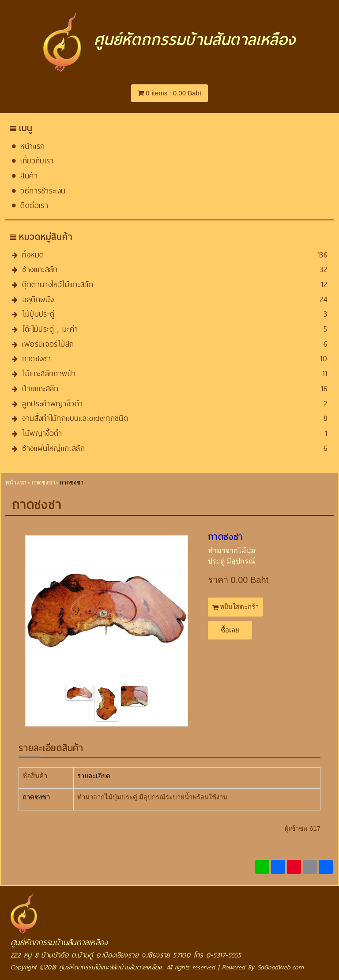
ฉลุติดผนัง (38, 299)
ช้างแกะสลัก (40, 269)
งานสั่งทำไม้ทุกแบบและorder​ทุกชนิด (75, 418)
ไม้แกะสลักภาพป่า (49, 373)
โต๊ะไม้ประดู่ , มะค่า (50, 329)
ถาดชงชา (36, 358)
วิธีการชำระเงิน (43, 191)
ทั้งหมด (33, 255)
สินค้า (29, 176)
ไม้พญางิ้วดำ (42, 433)
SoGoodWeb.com (281, 967)
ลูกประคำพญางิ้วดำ (52, 403)
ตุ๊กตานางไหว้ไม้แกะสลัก (58, 284)
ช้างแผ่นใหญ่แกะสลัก (53, 448)
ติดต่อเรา (34, 205)
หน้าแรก (32, 146)
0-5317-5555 (224, 955)
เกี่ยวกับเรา (37, 161)
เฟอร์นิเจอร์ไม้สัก (48, 344)
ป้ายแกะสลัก (40, 388)
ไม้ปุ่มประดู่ (38, 314)
